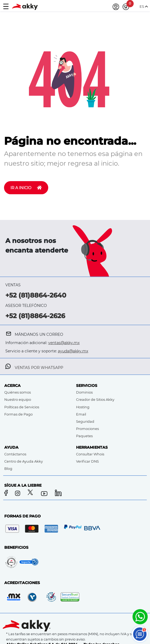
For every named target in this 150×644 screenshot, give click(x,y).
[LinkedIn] (59, 494)
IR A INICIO (26, 188)
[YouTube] (45, 494)
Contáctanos (15, 454)
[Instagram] (19, 494)
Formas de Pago (18, 414)
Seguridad (85, 422)
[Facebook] (7, 494)
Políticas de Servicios (22, 407)
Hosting (83, 407)
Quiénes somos (18, 392)
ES (144, 7)
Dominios (84, 392)
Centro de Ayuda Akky (24, 461)
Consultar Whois (90, 454)
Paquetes (84, 436)
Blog (8, 469)
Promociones (87, 429)
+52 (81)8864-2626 (35, 316)
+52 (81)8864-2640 (36, 295)
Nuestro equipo (18, 400)
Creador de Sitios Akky (95, 400)
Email (81, 414)
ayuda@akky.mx (73, 351)
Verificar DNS (87, 461)
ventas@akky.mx (64, 343)
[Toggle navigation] (6, 7)
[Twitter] (31, 494)
